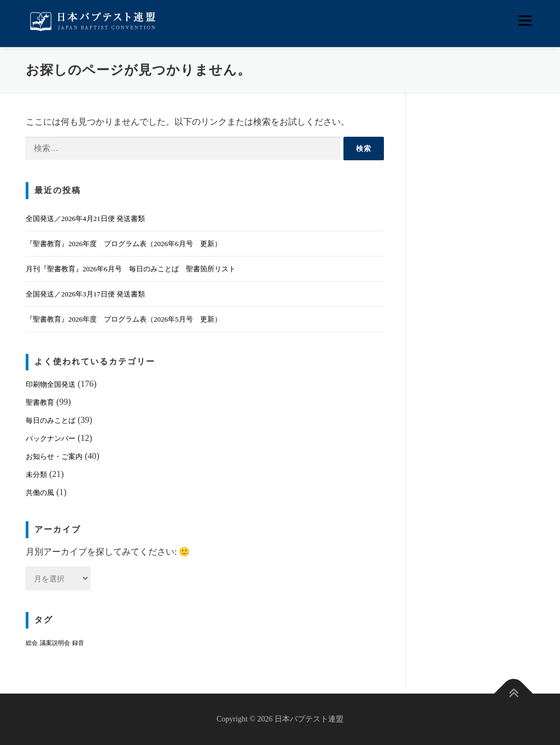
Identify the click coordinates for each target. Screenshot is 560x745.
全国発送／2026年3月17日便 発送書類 (85, 294)
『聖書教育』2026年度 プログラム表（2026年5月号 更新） (124, 319)
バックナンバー (51, 438)
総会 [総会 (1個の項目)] (32, 643)
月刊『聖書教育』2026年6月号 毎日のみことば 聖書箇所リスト (131, 269)
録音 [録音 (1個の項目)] (78, 643)
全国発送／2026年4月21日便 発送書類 (85, 219)
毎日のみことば (51, 420)
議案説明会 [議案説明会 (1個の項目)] (55, 643)
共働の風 (40, 493)
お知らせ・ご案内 (54, 456)
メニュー (525, 21)
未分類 (36, 475)
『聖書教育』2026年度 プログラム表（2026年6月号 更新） (124, 244)
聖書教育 (40, 402)
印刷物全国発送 (51, 384)
